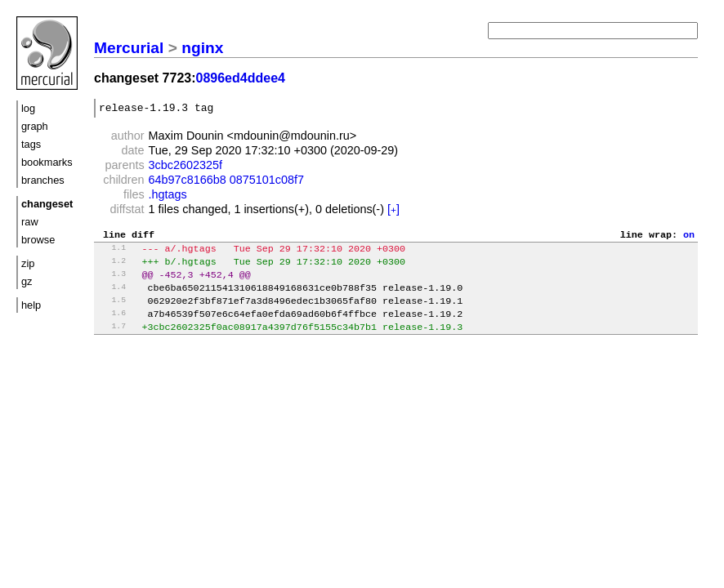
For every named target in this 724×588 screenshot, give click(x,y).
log (28, 108)
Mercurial (129, 48)
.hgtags (168, 197)
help (31, 305)
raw (30, 222)
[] (393, 212)
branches (43, 180)
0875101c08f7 (267, 182)
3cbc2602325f (185, 167)
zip (28, 263)
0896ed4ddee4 (241, 78)
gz (27, 281)
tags (31, 144)
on (689, 238)
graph (35, 126)
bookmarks (47, 162)
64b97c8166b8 (188, 182)
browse (38, 240)
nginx (202, 48)
